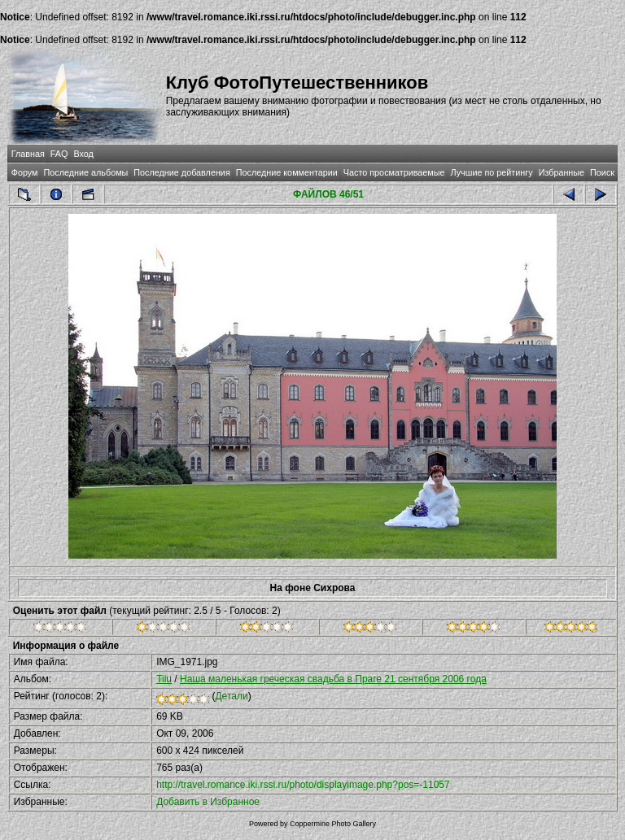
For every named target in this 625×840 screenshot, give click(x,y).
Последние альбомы (85, 172)
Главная (28, 154)
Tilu (164, 679)
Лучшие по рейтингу (492, 172)
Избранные (562, 172)
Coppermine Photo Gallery (333, 824)
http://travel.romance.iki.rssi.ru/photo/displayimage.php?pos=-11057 (303, 785)
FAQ (59, 154)
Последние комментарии (287, 172)
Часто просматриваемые (394, 172)
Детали (231, 696)
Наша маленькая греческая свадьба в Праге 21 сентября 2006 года (333, 679)
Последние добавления (181, 172)
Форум (25, 172)
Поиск (602, 172)
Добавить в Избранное (208, 802)
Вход (83, 154)
